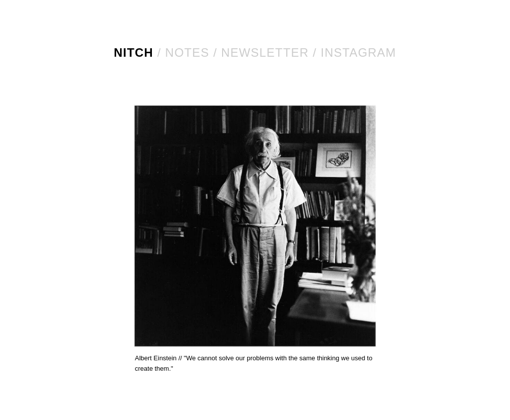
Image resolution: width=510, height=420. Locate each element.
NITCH (134, 52)
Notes (188, 52)
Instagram (359, 52)
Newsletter (265, 52)
